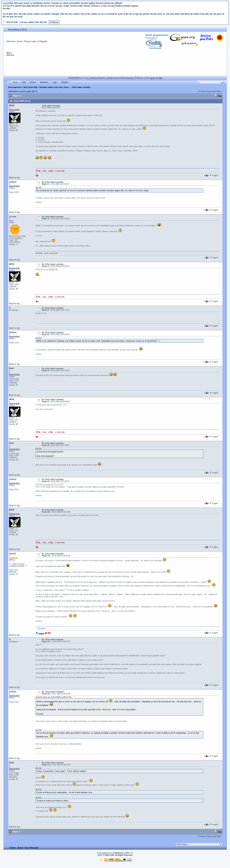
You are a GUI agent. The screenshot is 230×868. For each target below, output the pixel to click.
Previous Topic (205, 91)
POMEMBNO (74, 78)
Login (34, 41)
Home (15, 82)
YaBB (99, 855)
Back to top (14, 178)
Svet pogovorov (15, 87)
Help (24, 82)
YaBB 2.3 (128, 853)
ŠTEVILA (139, 78)
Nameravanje (127, 78)
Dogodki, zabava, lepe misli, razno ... (55, 87)
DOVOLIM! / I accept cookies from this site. (27, 22)
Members (44, 82)
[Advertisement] (115, 66)
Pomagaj (150, 78)
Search (33, 82)
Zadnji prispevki (97, 78)
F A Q (85, 78)
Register (43, 41)
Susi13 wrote (41, 697)
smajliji (159, 78)
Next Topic (216, 91)
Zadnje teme (113, 78)
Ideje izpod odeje (31, 87)
